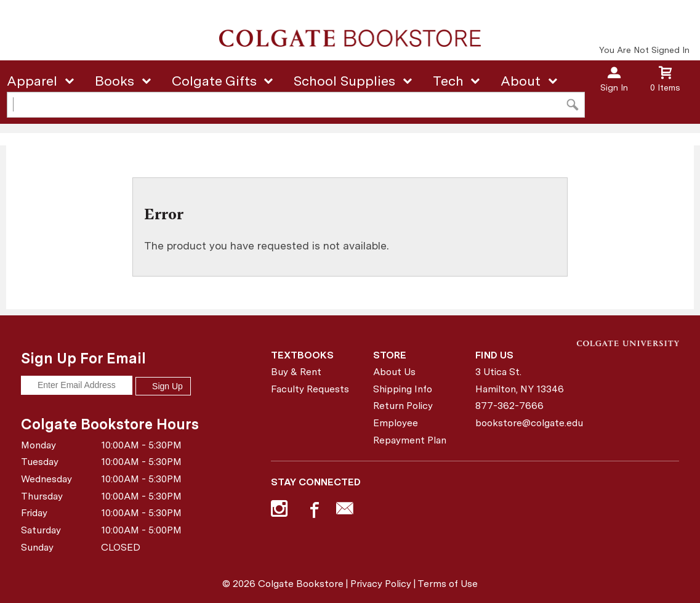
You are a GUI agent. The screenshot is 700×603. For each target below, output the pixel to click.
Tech (448, 81)
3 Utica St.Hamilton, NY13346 (520, 380)
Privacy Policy (381, 584)
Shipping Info (403, 389)
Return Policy (403, 406)
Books (115, 81)
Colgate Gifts (214, 81)
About (521, 81)
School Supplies (344, 81)
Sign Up (163, 386)
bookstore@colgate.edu (522, 423)
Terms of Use (448, 584)
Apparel (32, 81)
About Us (394, 372)
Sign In (614, 87)
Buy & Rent (296, 372)
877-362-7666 (509, 406)
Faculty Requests (310, 389)
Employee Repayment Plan (410, 431)
